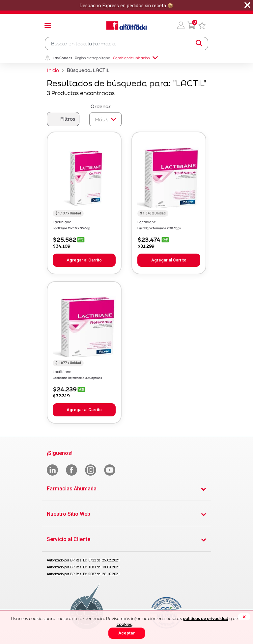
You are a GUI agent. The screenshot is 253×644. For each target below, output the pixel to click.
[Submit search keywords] (199, 43)
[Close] (244, 617)
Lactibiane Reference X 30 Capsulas (77, 378)
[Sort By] (106, 119)
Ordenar (101, 106)
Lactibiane (62, 222)
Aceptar (127, 633)
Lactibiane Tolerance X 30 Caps (159, 228)
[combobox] (126, 44)
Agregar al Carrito (84, 260)
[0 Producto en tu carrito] (191, 25)
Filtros (68, 119)
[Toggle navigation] (48, 25)
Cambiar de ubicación (135, 58)
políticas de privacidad (206, 619)
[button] (181, 25)
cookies (124, 624)
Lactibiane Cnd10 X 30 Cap (71, 228)
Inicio (53, 70)
